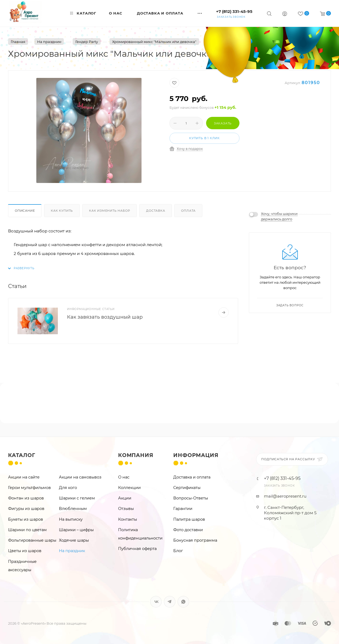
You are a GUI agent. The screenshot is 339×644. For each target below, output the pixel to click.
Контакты (128, 519)
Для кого (68, 488)
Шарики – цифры (76, 530)
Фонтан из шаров (26, 498)
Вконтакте (156, 602)
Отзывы (126, 509)
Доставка (156, 211)
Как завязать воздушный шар (105, 317)
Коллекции (129, 488)
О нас (124, 477)
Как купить (62, 211)
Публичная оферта (137, 549)
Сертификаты (187, 488)
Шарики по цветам (27, 530)
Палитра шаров (189, 519)
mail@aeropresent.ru (285, 496)
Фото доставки (188, 530)
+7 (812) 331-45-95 (234, 11)
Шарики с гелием (77, 498)
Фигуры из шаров (26, 509)
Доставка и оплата (192, 477)
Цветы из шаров (25, 551)
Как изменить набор (110, 211)
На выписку (71, 519)
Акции (125, 498)
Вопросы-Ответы (191, 498)
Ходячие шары (74, 540)
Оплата (188, 211)
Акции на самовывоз (80, 477)
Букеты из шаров (26, 519)
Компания (136, 455)
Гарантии (183, 509)
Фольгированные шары (32, 540)
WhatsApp (183, 602)
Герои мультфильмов (29, 488)
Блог (178, 551)
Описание (25, 211)
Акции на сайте (24, 477)
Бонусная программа (195, 540)
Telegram (170, 602)
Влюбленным (73, 509)
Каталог (22, 455)
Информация (196, 455)
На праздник (72, 551)
